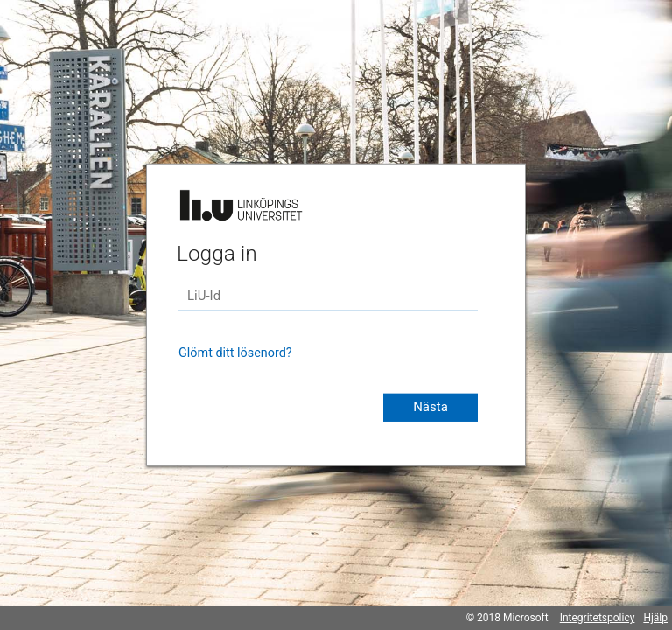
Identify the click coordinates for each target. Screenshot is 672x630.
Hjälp (655, 618)
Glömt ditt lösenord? (235, 353)
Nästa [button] (430, 407)
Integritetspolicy (598, 618)
